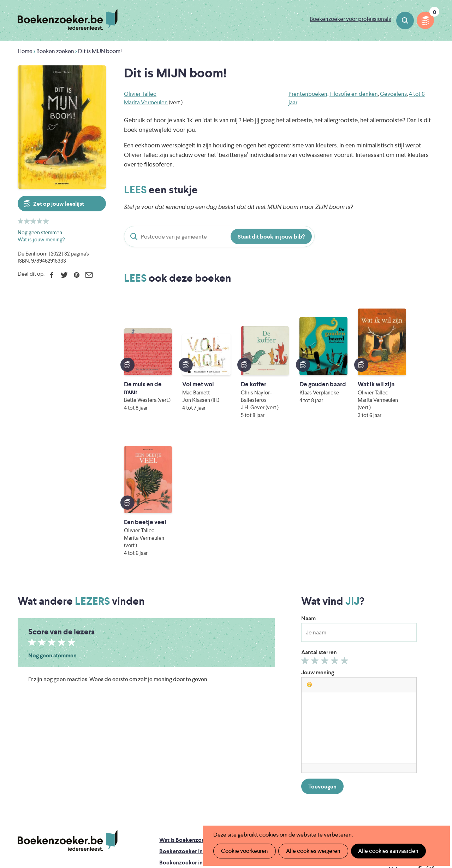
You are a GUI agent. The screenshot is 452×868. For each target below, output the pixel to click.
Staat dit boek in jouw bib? (271, 237)
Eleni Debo (212, 810)
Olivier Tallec (140, 94)
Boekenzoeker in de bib (190, 725)
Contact (263, 747)
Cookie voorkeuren (244, 851)
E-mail (89, 275)
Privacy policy (417, 701)
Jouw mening (318, 535)
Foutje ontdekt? (273, 702)
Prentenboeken (308, 94)
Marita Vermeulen (146, 102)
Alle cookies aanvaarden (387, 851)
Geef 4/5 (336, 524)
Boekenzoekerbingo (185, 736)
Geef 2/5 (316, 524)
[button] (309, 547)
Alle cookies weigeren (313, 851)
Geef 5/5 (346, 524)
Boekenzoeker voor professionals (350, 19)
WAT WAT (223, 800)
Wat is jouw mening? (41, 239)
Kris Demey (274, 810)
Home (25, 51)
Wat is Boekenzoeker (186, 702)
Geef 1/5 (306, 524)
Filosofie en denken (354, 94)
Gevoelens (393, 94)
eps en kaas (339, 810)
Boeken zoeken (405, 20)
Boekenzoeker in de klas (190, 713)
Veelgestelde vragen (185, 759)
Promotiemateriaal (183, 747)
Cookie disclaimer (412, 709)
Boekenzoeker (68, 19)
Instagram (428, 732)
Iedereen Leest (262, 780)
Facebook (52, 275)
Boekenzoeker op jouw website (293, 713)
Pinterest (76, 275)
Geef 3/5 (326, 524)
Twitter (64, 275)
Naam (308, 480)
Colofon (263, 736)
